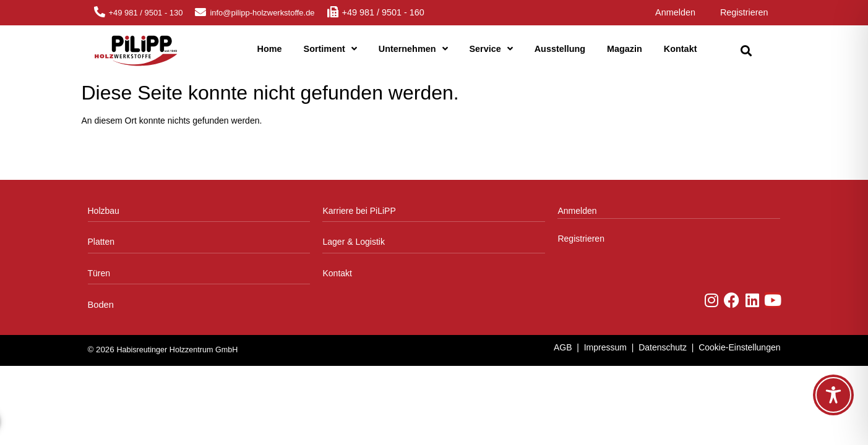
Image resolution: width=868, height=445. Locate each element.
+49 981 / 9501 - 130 (146, 13)
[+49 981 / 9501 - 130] (100, 12)
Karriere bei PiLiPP (359, 211)
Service (491, 49)
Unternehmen (413, 49)
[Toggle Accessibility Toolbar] (833, 395)
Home (270, 49)
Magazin (625, 49)
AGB (563, 347)
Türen (99, 273)
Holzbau (104, 211)
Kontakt (681, 49)
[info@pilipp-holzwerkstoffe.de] (200, 12)
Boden (101, 305)
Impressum (605, 347)
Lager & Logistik (353, 242)
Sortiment (330, 49)
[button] (746, 51)
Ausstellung (560, 49)
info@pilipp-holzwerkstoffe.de (262, 13)
